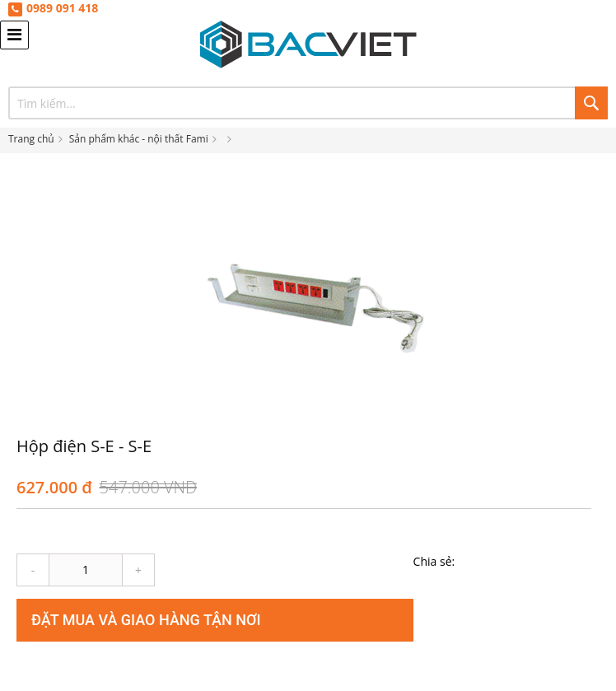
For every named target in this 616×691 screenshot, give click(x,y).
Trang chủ (31, 139)
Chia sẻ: (434, 561)
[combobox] (308, 103)
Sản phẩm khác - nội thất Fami (139, 139)
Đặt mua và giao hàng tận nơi (146, 620)
